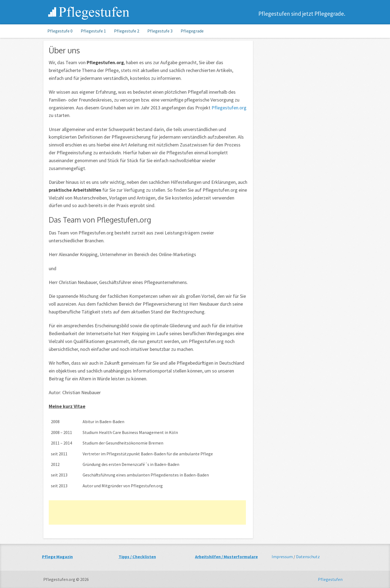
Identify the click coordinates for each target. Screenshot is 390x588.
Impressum (282, 557)
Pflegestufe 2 (127, 31)
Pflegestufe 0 (60, 31)
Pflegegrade (192, 31)
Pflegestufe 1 (93, 31)
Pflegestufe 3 (160, 31)
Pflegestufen (330, 579)
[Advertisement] (147, 512)
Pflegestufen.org (89, 13)
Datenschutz (308, 557)
